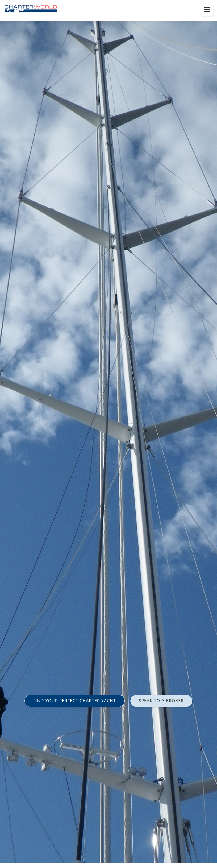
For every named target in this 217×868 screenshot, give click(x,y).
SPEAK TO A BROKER (161, 701)
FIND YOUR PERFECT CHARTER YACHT (75, 701)
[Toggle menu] (207, 10)
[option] (108, 434)
